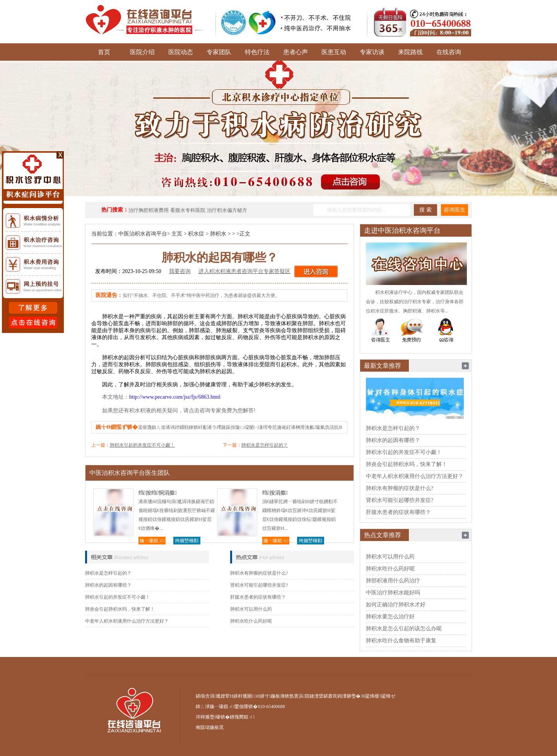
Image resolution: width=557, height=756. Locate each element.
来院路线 (410, 52)
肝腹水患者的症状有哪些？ (258, 597)
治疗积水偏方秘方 (227, 210)
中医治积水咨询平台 (143, 234)
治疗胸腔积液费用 (149, 210)
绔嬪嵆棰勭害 (187, 541)
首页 (104, 52)
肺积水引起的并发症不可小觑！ (142, 445)
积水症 (196, 234)
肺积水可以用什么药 (251, 609)
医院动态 (181, 52)
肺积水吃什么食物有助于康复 (401, 641)
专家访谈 (372, 52)
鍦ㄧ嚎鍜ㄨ (152, 541)
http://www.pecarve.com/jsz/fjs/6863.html (175, 397)
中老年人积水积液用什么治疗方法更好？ (127, 621)
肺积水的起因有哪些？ (108, 585)
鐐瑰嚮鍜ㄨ (242, 717)
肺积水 (218, 234)
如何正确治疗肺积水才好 (396, 605)
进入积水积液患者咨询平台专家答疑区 (244, 271)
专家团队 (219, 52)
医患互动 (334, 52)
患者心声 (296, 52)
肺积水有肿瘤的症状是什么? (259, 573)
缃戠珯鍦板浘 (210, 727)
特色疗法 (257, 52)
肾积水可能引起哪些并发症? (259, 585)
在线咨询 (449, 52)
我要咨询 (180, 271)
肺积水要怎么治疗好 (390, 617)
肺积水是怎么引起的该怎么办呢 (404, 629)
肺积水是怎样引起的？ (265, 445)
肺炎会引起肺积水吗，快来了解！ (120, 609)
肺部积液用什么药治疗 (393, 581)
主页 (177, 234)
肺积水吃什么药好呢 (251, 621)
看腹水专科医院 (188, 210)
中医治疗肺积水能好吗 (393, 593)
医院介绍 (142, 52)
